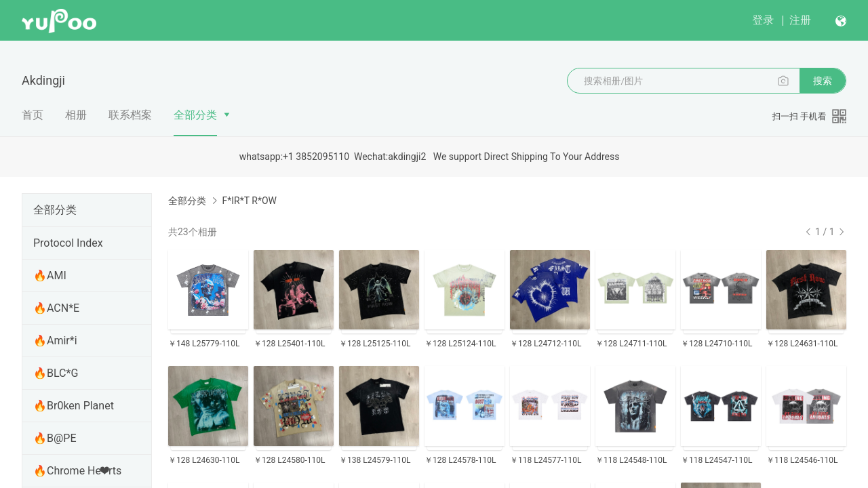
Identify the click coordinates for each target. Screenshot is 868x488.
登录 (763, 20)
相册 (76, 115)
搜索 (823, 81)
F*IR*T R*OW (249, 201)
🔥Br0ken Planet (74, 406)
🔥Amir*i (55, 341)
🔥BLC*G (56, 373)
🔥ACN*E (56, 308)
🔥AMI (50, 276)
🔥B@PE (55, 438)
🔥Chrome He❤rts (77, 471)
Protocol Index (68, 243)
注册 (800, 20)
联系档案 (130, 115)
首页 (33, 115)
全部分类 (195, 115)
